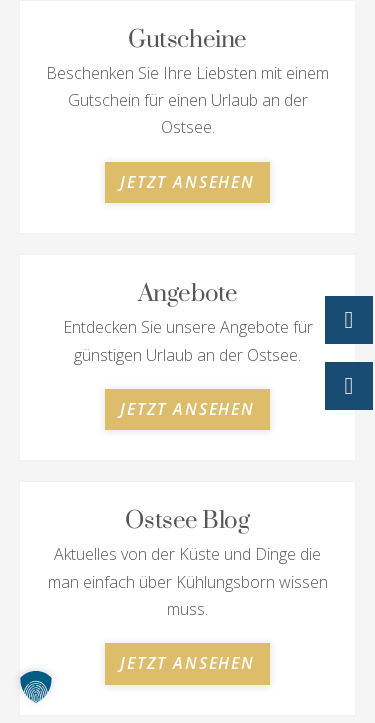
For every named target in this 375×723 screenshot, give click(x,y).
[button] (36, 687)
